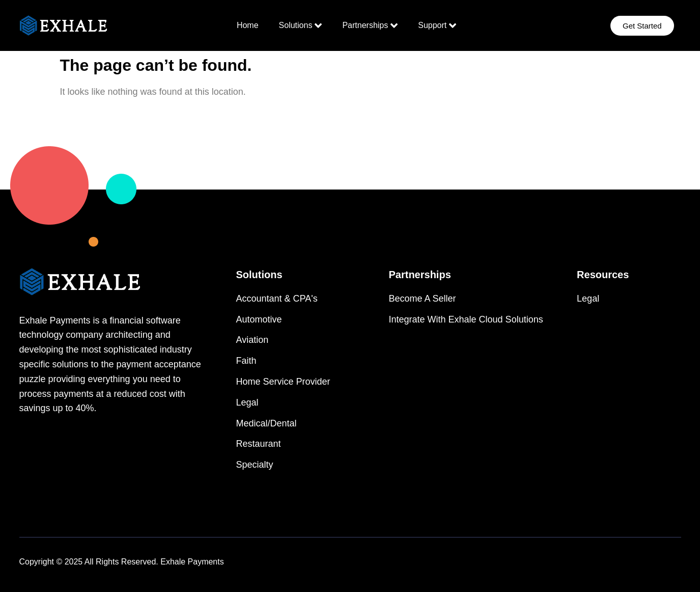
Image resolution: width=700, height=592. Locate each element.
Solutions (301, 25)
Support (437, 25)
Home (248, 25)
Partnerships (370, 25)
